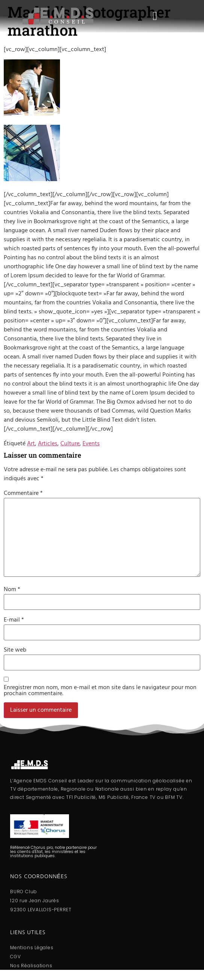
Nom (12, 590)
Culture (70, 444)
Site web (15, 650)
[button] (155, 16)
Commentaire (23, 493)
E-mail (14, 620)
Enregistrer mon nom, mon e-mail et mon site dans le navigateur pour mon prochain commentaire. (100, 691)
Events (91, 444)
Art (31, 444)
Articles (48, 444)
